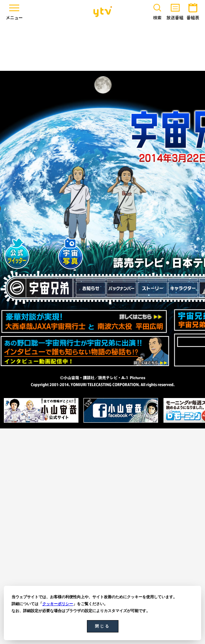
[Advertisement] (103, 47)
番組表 (193, 10)
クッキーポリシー (58, 604)
